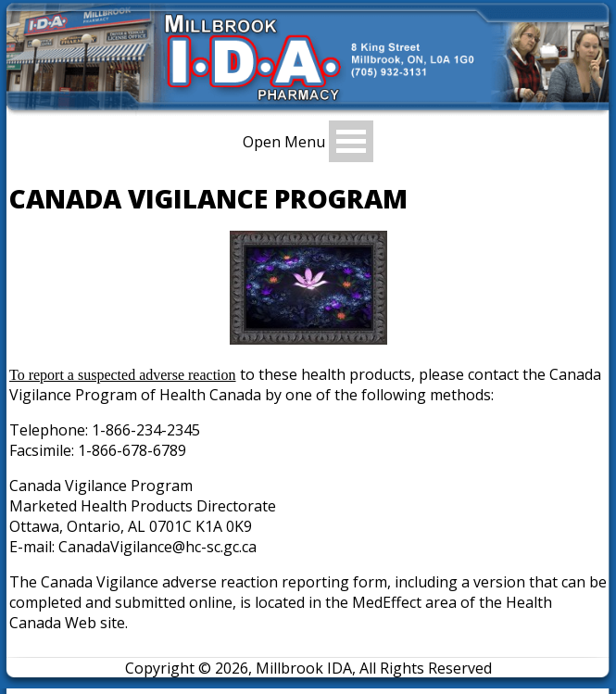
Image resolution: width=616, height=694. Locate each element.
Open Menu (284, 141)
